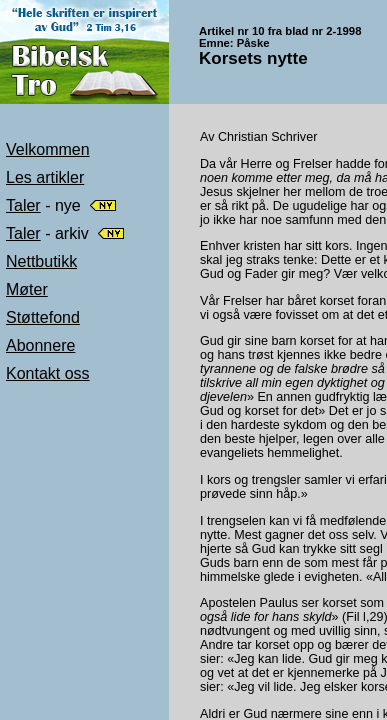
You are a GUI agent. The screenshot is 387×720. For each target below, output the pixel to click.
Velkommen (48, 149)
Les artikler (45, 177)
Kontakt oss (48, 373)
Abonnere (40, 345)
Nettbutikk (41, 261)
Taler (23, 205)
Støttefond (43, 317)
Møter (27, 289)
